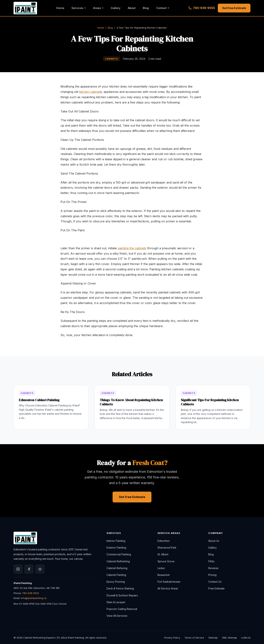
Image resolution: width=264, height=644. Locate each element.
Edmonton (164, 541)
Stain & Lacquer (116, 602)
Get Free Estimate (234, 8)
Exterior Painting (116, 548)
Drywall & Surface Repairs (122, 595)
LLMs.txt (246, 638)
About (132, 8)
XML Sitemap (229, 638)
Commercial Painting (119, 554)
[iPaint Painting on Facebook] (29, 569)
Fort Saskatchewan (169, 582)
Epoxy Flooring (116, 582)
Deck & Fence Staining (120, 588)
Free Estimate (216, 588)
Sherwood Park (167, 548)
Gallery (116, 8)
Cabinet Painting (116, 575)
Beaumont (164, 575)
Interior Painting (116, 541)
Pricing (212, 575)
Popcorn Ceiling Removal (122, 609)
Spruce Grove (166, 561)
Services (77, 8)
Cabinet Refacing (117, 568)
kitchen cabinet (90, 92)
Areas (97, 8)
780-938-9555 (31, 593)
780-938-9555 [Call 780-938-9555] (202, 8)
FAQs (211, 561)
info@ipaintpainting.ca (34, 598)
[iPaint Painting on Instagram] (18, 569)
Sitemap (213, 638)
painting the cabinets (132, 248)
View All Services (117, 616)
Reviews (213, 568)
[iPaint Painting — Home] (25, 8)
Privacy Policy (172, 638)
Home (60, 8)
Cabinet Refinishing (118, 561)
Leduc (161, 568)
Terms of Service (194, 638)
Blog (146, 8)
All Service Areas (168, 588)
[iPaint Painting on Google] (40, 569)
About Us (214, 541)
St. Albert (163, 554)
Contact (161, 8)
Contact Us (215, 582)
